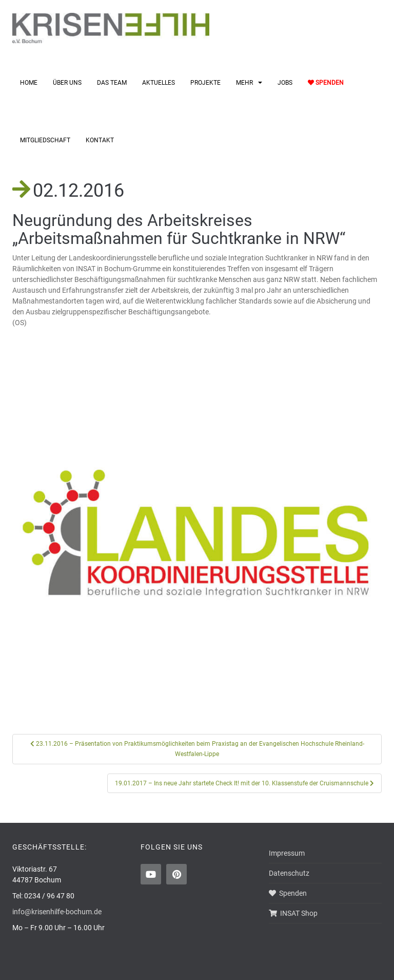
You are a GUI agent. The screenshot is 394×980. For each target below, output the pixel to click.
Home (29, 83)
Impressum (287, 853)
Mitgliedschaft (45, 140)
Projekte (205, 83)
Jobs (285, 83)
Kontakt (100, 140)
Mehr (244, 83)
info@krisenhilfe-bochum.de (57, 912)
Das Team (112, 83)
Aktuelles (159, 83)
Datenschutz (289, 873)
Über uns (67, 83)
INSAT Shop (293, 913)
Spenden (326, 83)
